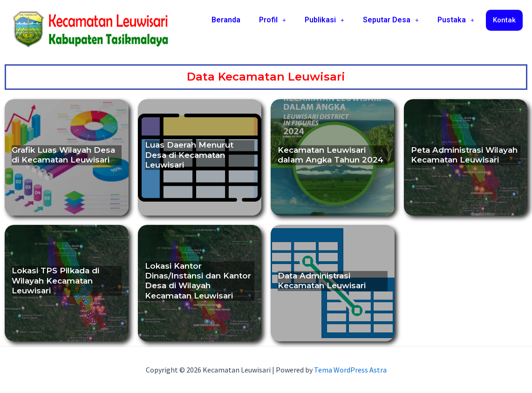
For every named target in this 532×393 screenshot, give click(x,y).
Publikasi (324, 20)
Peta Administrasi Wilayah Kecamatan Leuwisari (464, 155)
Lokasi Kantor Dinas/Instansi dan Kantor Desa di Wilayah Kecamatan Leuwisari (198, 281)
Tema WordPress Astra (350, 370)
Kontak (504, 20)
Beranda (226, 20)
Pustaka (456, 20)
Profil (273, 20)
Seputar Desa (391, 20)
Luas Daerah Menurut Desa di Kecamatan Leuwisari (189, 155)
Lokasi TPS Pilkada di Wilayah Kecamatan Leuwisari (55, 281)
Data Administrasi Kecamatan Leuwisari (322, 281)
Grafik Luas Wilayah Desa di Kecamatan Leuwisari (63, 155)
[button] (273, 20)
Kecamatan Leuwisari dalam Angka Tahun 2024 (331, 155)
